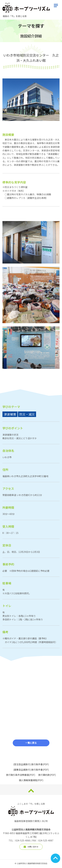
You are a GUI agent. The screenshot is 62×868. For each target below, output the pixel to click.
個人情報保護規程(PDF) (31, 780)
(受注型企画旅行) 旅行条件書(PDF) (31, 764)
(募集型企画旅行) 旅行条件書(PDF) (31, 770)
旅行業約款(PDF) (47, 775)
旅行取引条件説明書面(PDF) (21, 775)
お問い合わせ (31, 847)
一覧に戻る (31, 743)
